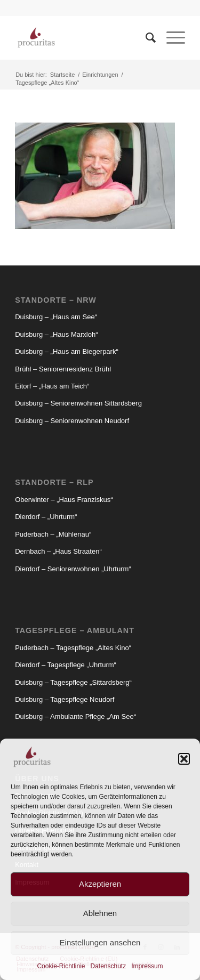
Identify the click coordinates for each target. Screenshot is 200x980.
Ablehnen (100, 913)
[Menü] (170, 38)
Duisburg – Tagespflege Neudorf (65, 699)
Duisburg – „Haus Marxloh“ (56, 334)
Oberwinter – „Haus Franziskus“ (64, 500)
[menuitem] (145, 38)
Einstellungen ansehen (100, 942)
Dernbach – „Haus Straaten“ (58, 551)
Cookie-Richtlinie (61, 966)
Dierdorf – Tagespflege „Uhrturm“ (66, 665)
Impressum (147, 966)
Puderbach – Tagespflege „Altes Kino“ (73, 648)
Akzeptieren (100, 884)
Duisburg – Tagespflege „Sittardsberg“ (73, 682)
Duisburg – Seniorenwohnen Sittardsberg (78, 403)
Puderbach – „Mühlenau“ (53, 534)
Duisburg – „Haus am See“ (56, 317)
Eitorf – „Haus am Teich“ (52, 386)
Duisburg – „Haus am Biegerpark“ (67, 351)
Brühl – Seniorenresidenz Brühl (63, 369)
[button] (184, 759)
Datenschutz (109, 966)
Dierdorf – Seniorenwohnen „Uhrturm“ (73, 569)
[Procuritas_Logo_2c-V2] (83, 38)
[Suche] (145, 38)
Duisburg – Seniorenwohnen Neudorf (72, 421)
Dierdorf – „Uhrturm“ (46, 517)
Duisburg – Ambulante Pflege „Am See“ (75, 716)
